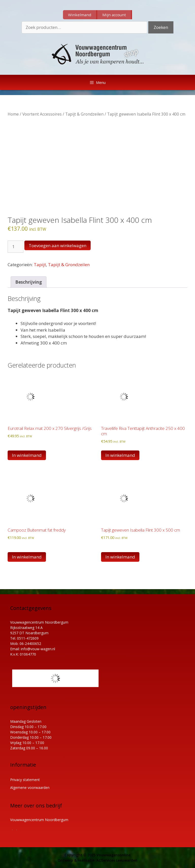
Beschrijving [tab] (29, 282)
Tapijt (40, 265)
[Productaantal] (15, 247)
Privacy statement (25, 780)
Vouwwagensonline (113, 855)
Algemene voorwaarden (30, 788)
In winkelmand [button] (27, 455)
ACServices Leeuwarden (117, 860)
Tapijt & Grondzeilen (84, 114)
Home (13, 114)
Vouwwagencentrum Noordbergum (39, 820)
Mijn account (114, 15)
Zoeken (161, 27)
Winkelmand (80, 15)
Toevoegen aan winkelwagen (58, 246)
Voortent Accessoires (42, 114)
